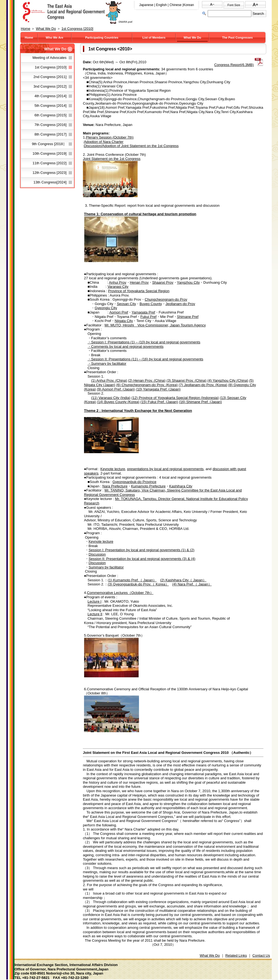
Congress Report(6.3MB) (234, 65)
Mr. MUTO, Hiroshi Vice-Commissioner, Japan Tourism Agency (155, 325)
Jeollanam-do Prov (180, 304)
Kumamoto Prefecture (148, 486)
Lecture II (95, 614)
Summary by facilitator (106, 567)
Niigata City (124, 321)
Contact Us (261, 955)
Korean (189, 5)
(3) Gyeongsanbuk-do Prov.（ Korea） (138, 584)
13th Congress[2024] (50, 182)
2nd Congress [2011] (50, 77)
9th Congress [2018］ (49, 144)
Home (26, 29)
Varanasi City (118, 287)
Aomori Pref (119, 312)
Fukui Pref (148, 317)
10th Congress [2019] (50, 153)
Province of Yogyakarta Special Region (139, 291)
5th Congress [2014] (50, 106)
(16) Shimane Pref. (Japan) (200, 402)
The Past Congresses (238, 38)
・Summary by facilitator (107, 363)
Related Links (236, 955)
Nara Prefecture (115, 486)
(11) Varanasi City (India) (111, 398)
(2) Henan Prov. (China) (147, 380)
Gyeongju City (106, 308)
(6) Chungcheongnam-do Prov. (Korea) (147, 385)
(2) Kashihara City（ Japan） (183, 580)
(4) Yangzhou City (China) (228, 380)
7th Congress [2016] (50, 125)
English (161, 5)
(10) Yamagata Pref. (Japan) (158, 389)
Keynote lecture (113, 469)
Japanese (146, 5)
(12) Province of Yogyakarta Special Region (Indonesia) (175, 398)
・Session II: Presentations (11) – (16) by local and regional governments (145, 359)
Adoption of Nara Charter (104, 142)
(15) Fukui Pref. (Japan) (159, 402)
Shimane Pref (188, 317)
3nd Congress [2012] (50, 86)
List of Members (154, 38)
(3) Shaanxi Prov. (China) (187, 380)
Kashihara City (181, 486)
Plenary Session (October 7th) (110, 137)
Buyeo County (151, 304)
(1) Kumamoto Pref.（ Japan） (132, 580)
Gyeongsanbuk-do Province (134, 482)
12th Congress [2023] (50, 173)
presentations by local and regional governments (165, 469)
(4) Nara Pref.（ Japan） (192, 584)
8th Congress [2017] (50, 134)
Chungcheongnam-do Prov (166, 299)
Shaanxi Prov (163, 282)
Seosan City (126, 304)
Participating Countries (102, 38)
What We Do (46, 29)
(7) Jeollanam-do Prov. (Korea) (203, 385)
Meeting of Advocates (50, 58)
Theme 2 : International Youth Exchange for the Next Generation (138, 411)
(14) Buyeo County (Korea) (118, 402)
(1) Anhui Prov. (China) (109, 380)
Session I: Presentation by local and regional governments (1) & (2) (142, 550)
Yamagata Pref (143, 312)
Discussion (97, 554)
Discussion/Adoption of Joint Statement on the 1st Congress (131, 146)
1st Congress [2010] (77, 29)
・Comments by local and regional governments (125, 347)
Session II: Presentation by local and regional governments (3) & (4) (142, 559)
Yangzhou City (189, 282)
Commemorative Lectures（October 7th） (120, 593)
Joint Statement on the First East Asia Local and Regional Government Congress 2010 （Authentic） (168, 753)
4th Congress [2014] (50, 96)
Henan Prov (139, 282)
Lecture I (95, 601)
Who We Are (54, 38)
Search (258, 14)
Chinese (175, 5)
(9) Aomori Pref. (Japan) (116, 389)
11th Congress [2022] (50, 163)
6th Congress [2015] (50, 115)
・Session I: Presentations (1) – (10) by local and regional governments (144, 342)
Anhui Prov (118, 282)
